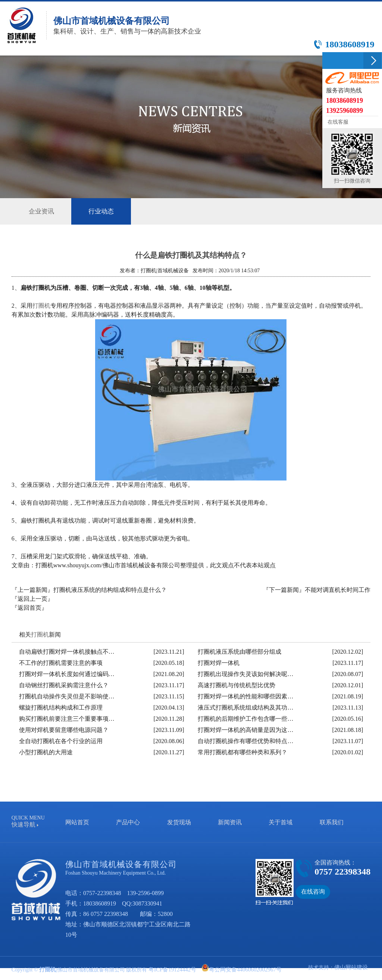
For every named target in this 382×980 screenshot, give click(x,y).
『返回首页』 (29, 607)
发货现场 (179, 822)
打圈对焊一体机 (219, 662)
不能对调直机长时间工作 (338, 589)
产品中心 (128, 822)
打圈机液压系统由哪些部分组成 (239, 651)
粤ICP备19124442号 (170, 969)
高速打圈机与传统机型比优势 (237, 684)
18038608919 (100, 903)
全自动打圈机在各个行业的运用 (61, 740)
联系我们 (332, 822)
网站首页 (77, 822)
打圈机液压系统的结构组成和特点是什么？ (110, 589)
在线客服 (337, 122)
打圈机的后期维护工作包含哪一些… (245, 718)
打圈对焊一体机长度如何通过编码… (67, 673)
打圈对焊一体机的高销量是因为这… (245, 729)
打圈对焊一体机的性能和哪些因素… (245, 696)
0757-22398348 (102, 892)
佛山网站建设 (352, 966)
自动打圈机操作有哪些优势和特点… (245, 740)
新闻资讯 (230, 822)
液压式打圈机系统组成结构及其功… (245, 707)
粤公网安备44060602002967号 (239, 969)
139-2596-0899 (145, 892)
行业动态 (106, 211)
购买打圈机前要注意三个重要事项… (67, 718)
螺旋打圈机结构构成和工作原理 (61, 707)
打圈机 (41, 305)
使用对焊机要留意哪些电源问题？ (64, 729)
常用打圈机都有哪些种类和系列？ (242, 751)
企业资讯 (43, 211)
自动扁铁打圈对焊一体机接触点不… (67, 651)
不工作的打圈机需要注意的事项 (61, 662)
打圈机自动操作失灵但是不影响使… (67, 696)
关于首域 (281, 822)
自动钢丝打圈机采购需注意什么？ (64, 684)
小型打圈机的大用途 (46, 751)
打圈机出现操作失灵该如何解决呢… (245, 673)
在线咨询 (313, 891)
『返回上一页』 (32, 598)
